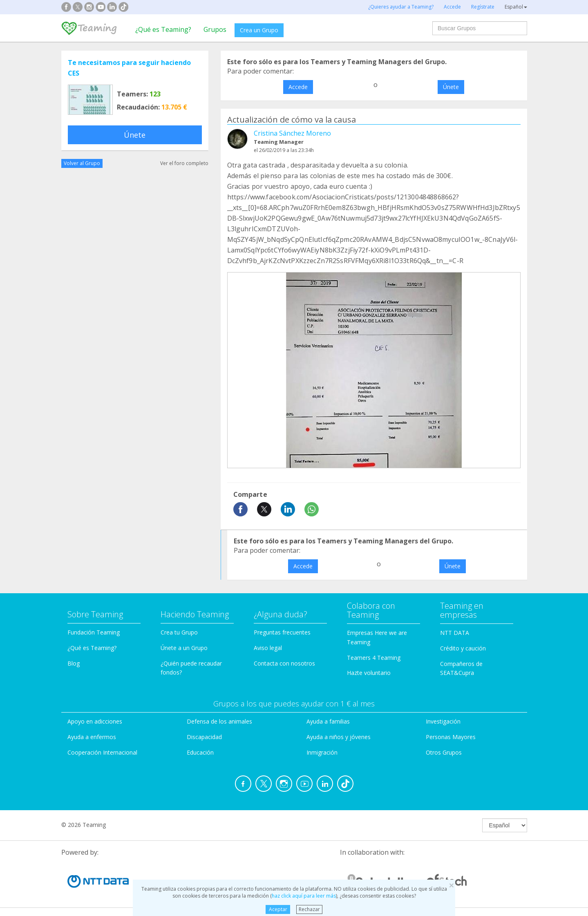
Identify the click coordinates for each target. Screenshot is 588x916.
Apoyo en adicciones (95, 721)
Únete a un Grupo (184, 648)
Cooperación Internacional (102, 752)
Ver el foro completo (184, 163)
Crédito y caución (463, 648)
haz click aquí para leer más (304, 896)
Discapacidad (204, 737)
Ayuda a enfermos (92, 737)
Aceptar (278, 909)
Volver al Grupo (82, 163)
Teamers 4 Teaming (374, 658)
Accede (298, 87)
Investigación (443, 721)
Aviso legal (268, 648)
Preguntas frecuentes (282, 632)
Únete (135, 135)
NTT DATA (455, 633)
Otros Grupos (444, 752)
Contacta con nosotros (284, 663)
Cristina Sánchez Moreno (292, 133)
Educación (200, 752)
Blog (74, 663)
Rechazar (309, 909)
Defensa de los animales (219, 721)
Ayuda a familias (328, 721)
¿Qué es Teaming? (163, 29)
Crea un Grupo (259, 30)
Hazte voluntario (369, 673)
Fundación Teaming (94, 632)
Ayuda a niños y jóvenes (339, 737)
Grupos (215, 29)
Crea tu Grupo (179, 632)
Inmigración (322, 752)
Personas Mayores (451, 737)
